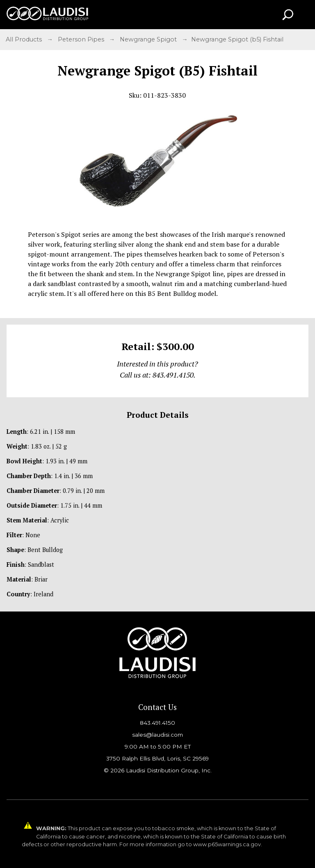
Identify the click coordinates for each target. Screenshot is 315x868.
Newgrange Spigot (149, 39)
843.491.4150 (157, 723)
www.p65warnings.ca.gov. (228, 844)
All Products (25, 39)
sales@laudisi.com (157, 735)
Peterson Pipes (82, 39)
